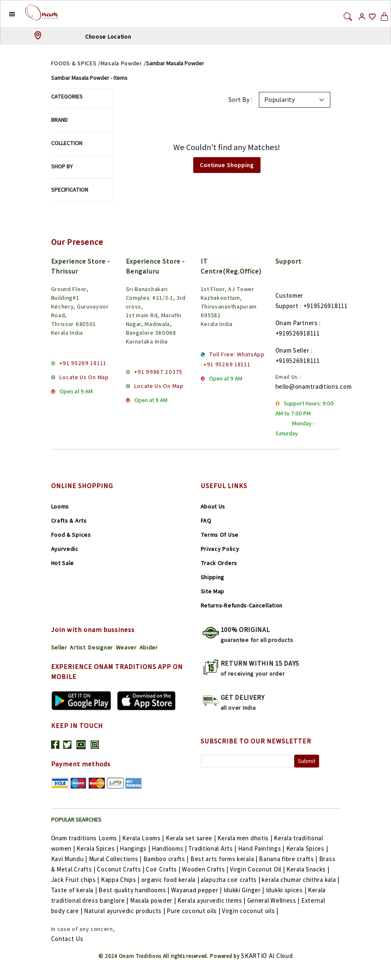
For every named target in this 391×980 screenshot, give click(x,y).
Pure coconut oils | (194, 911)
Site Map (213, 591)
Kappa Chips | (121, 880)
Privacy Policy (220, 549)
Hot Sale (63, 563)
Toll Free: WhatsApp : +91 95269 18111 (233, 359)
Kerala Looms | (144, 838)
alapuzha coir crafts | (231, 880)
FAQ (206, 521)
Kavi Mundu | (70, 859)
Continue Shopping (227, 165)
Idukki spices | (287, 890)
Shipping (213, 577)
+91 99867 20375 (158, 372)
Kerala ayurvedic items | (212, 900)
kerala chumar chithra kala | (301, 880)
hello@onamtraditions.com (314, 386)
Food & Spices (71, 535)
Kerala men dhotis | (246, 838)
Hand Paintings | (262, 848)
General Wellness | (274, 900)
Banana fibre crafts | (289, 859)
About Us (213, 506)
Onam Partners (297, 323)
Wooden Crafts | (206, 869)
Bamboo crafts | (167, 859)
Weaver (126, 647)
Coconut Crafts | (121, 869)
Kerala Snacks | (308, 869)
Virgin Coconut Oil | (258, 869)
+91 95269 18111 (83, 363)
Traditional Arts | (213, 848)
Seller (59, 647)
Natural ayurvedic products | (125, 911)
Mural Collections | (116, 859)
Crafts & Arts (69, 521)
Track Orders (219, 563)
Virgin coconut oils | (250, 911)
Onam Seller (293, 350)
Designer (101, 647)
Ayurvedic (65, 549)
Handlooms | (170, 848)
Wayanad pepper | (197, 890)
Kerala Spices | (98, 848)
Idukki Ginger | (245, 890)
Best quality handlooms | (135, 890)
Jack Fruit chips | (76, 880)
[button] (6, 14)
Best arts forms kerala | (225, 859)
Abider (149, 647)
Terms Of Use (220, 535)
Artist (77, 647)
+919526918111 (326, 306)
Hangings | (136, 848)
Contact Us (67, 939)
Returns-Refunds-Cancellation (242, 605)
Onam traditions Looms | (87, 838)
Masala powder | (154, 900)
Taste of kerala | (75, 890)
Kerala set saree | (192, 838)
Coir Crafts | (164, 869)
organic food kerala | (171, 880)
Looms (60, 506)
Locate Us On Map (84, 377)
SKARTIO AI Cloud (267, 956)
